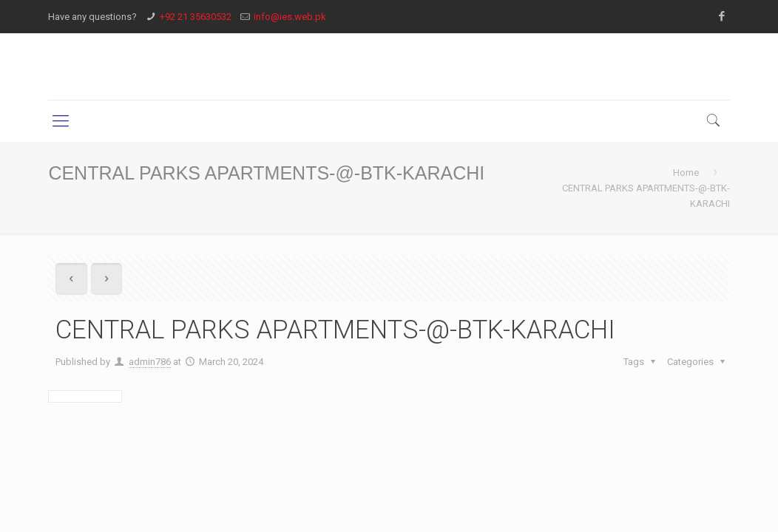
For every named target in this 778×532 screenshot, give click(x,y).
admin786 (150, 362)
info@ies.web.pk (290, 17)
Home (686, 173)
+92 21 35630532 (196, 17)
